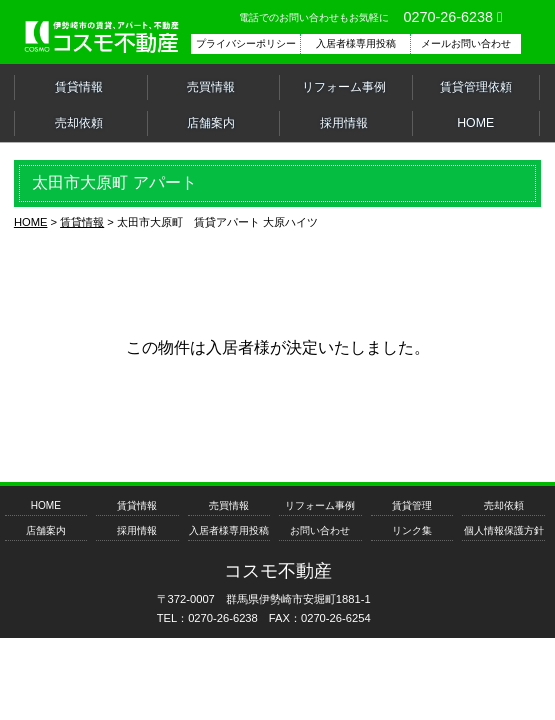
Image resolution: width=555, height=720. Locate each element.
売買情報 (211, 87)
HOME (475, 123)
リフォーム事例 (344, 87)
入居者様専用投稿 (229, 530)
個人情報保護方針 (504, 530)
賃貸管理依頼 (476, 87)
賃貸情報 (79, 87)
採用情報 (344, 123)
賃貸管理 (412, 505)
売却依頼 (79, 123)
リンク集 (412, 530)
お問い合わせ (320, 530)
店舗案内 (211, 123)
